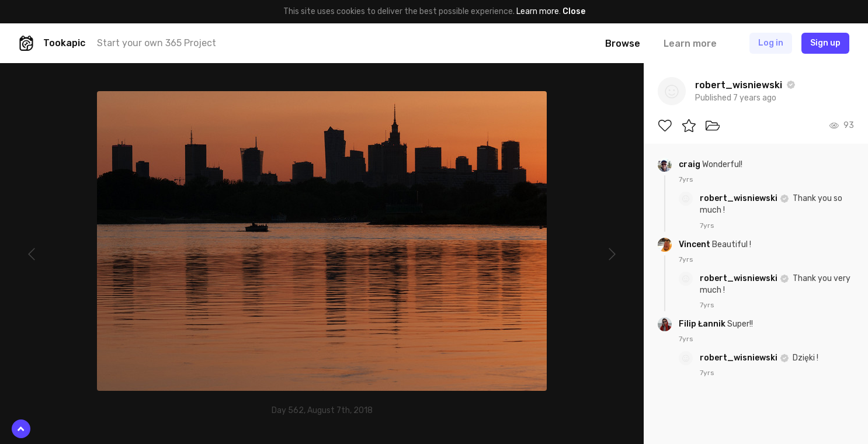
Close (574, 11)
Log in (771, 43)
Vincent (695, 244)
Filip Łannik (703, 324)
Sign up (825, 43)
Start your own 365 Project (157, 43)
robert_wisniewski (739, 198)
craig (690, 164)
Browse (623, 44)
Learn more (538, 11)
